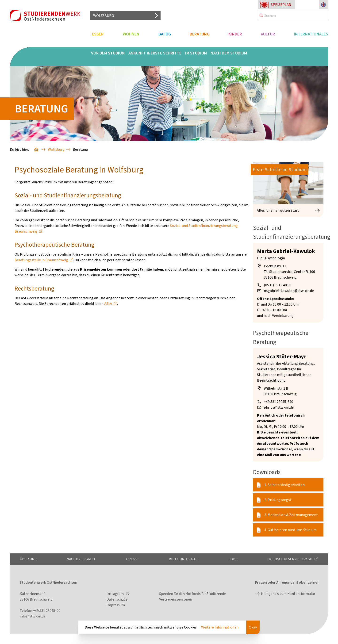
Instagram (115, 594)
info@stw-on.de (33, 616)
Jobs (233, 559)
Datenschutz (117, 599)
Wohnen (131, 34)
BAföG (165, 34)
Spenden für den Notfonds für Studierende (192, 594)
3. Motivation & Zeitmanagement (291, 515)
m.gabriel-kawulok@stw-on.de (289, 291)
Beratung (200, 34)
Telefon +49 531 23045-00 (40, 611)
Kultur (268, 34)
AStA (108, 304)
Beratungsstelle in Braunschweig (41, 260)
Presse (132, 559)
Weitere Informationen (220, 627)
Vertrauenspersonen (176, 599)
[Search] (293, 15)
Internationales (311, 34)
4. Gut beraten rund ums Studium (290, 530)
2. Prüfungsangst (278, 500)
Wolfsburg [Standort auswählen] (104, 16)
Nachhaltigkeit (81, 559)
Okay (253, 627)
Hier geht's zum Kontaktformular (288, 594)
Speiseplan (281, 5)
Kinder (235, 34)
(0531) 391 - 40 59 (278, 285)
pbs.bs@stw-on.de (279, 407)
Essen (98, 34)
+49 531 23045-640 (278, 402)
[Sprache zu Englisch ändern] (323, 5)
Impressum (116, 605)
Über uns (28, 559)
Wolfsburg (56, 149)
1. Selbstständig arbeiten (284, 485)
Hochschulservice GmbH (290, 559)
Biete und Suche (184, 559)
